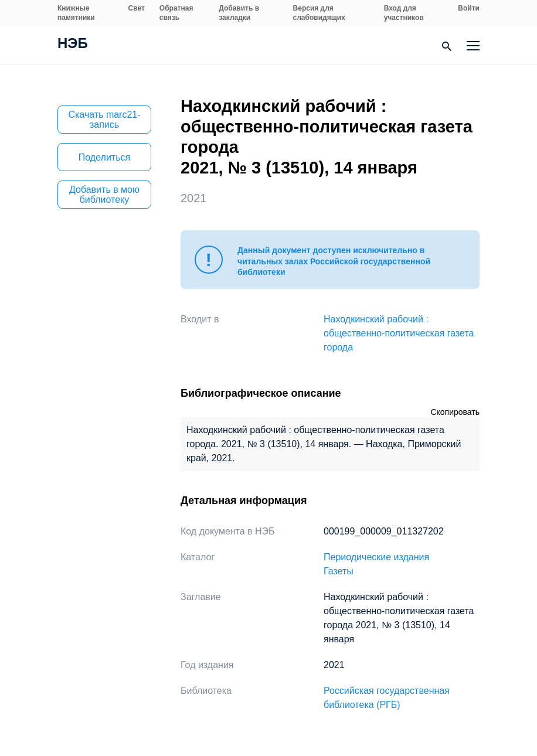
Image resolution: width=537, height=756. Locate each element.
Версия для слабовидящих (319, 13)
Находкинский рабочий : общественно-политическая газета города (399, 333)
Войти (469, 8)
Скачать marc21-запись (104, 120)
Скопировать (455, 412)
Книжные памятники (76, 13)
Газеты (339, 571)
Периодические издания (376, 557)
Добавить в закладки (239, 13)
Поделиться (104, 157)
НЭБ (73, 45)
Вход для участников (404, 13)
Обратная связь (176, 13)
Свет (137, 8)
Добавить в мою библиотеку (104, 195)
